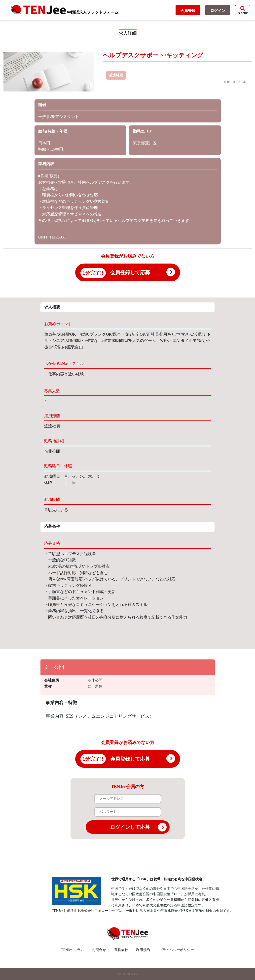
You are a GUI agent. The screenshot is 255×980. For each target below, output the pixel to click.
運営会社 (123, 950)
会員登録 (188, 11)
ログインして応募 (138, 827)
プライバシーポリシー (177, 950)
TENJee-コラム (74, 950)
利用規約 (143, 950)
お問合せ (101, 950)
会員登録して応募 (130, 272)
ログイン (218, 11)
